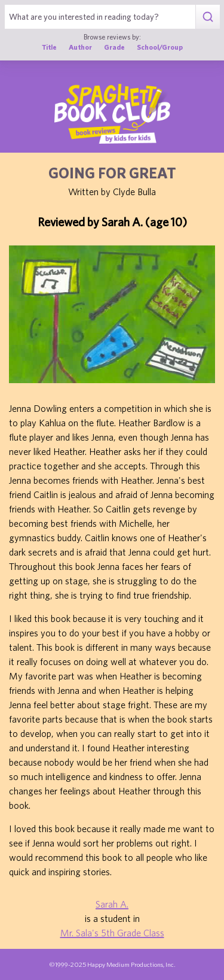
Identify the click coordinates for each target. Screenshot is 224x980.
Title (49, 47)
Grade (114, 47)
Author (80, 47)
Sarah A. (112, 904)
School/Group (160, 47)
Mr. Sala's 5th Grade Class (112, 933)
